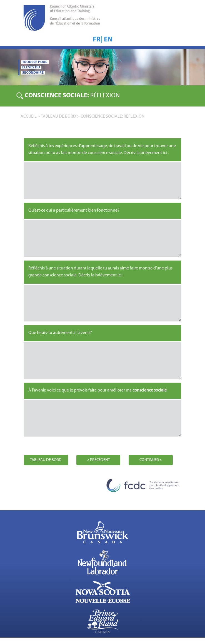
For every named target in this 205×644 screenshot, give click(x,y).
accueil (29, 117)
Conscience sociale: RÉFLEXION (113, 117)
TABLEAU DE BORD (58, 117)
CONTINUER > (151, 460)
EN (108, 40)
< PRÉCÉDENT (98, 460)
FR (97, 40)
